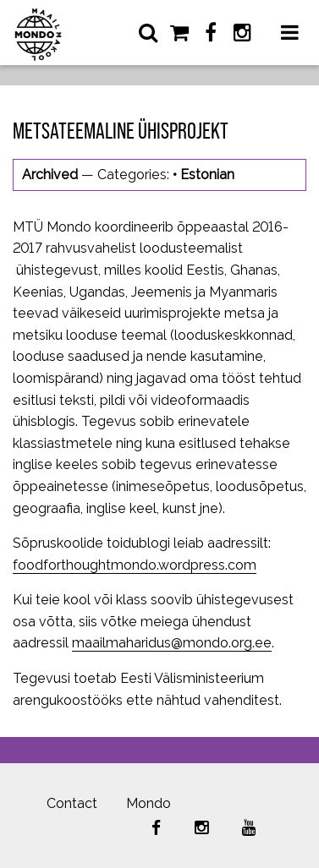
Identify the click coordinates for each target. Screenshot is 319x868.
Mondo (148, 803)
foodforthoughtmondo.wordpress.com (135, 565)
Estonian (207, 175)
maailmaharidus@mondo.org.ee (172, 643)
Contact (72, 803)
